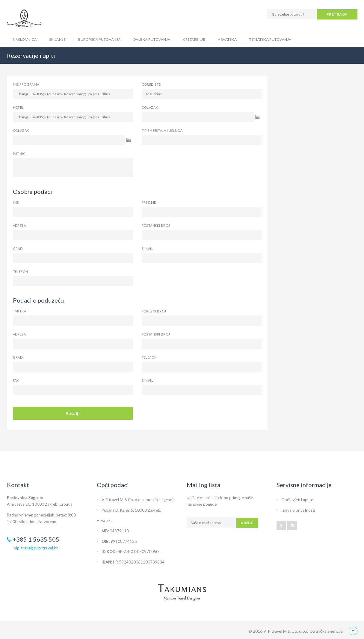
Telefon (21, 272)
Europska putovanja (99, 39)
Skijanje (57, 39)
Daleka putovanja (152, 39)
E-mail (148, 248)
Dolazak (150, 107)
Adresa (19, 225)
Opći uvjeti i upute (297, 500)
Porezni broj (154, 311)
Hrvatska (227, 39)
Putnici (20, 154)
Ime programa (26, 84)
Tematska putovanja (270, 39)
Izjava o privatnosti (298, 510)
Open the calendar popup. (258, 117)
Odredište (151, 84)
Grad (18, 248)
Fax (16, 380)
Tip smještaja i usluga (162, 130)
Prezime (149, 202)
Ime (16, 202)
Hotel (18, 107)
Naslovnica (25, 39)
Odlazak (21, 130)
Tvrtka (20, 311)
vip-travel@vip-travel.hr (36, 548)
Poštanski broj (156, 225)
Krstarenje (194, 39)
